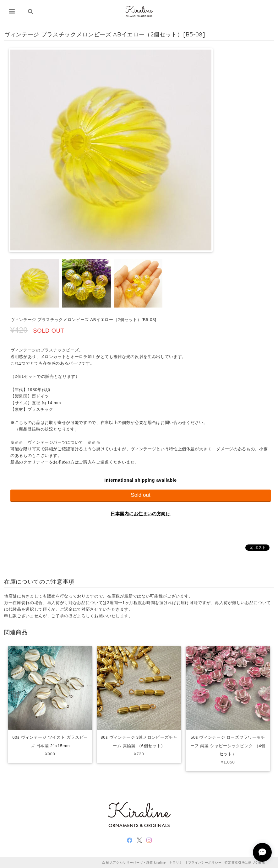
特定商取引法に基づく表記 (245, 863)
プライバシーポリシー (205, 863)
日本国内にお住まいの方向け (141, 514)
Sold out (141, 495)
